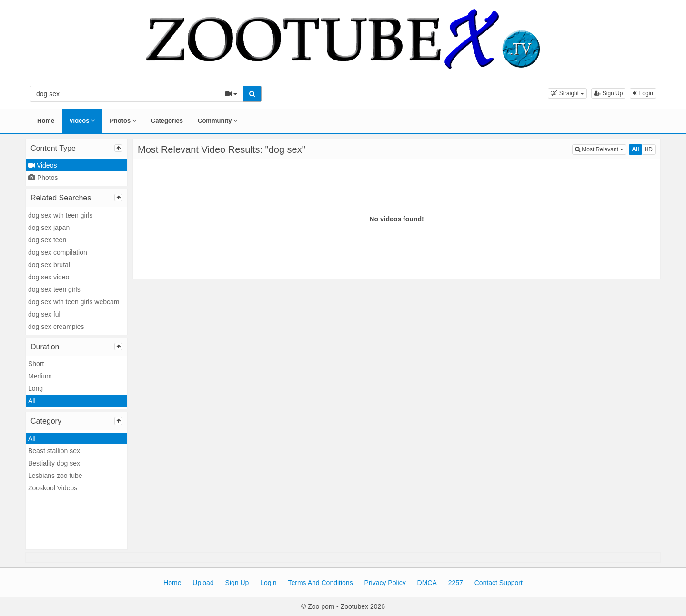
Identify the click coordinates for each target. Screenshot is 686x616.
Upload (203, 583)
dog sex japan (49, 228)
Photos (123, 121)
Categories (167, 121)
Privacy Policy (385, 583)
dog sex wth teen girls (60, 215)
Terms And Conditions (320, 583)
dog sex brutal (49, 265)
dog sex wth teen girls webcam (74, 302)
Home (46, 121)
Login (643, 93)
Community (217, 121)
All (32, 401)
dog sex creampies (56, 327)
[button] (567, 93)
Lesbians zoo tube (55, 476)
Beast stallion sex (54, 451)
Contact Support (499, 583)
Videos (82, 121)
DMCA (427, 583)
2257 (456, 583)
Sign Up (608, 93)
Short (36, 364)
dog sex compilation (58, 252)
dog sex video (49, 277)
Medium (40, 376)
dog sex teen (47, 240)
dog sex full (45, 314)
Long (35, 388)
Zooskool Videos (53, 488)
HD (649, 149)
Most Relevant (601, 149)
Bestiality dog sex (54, 463)
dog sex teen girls (54, 289)
